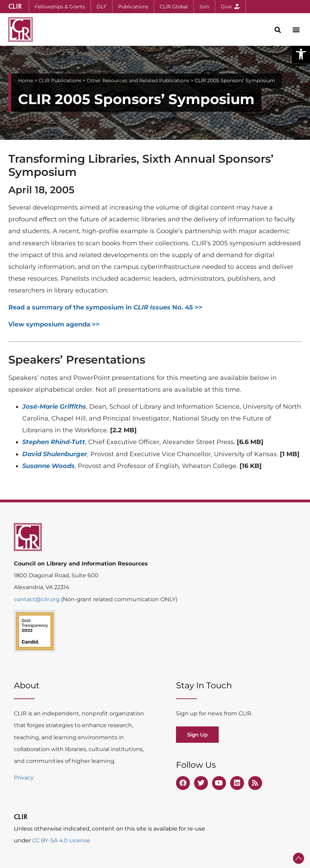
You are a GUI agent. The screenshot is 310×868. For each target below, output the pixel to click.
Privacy (24, 778)
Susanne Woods (48, 466)
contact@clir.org (37, 599)
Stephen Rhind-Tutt (54, 442)
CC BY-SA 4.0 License (61, 840)
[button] (301, 54)
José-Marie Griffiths (54, 407)
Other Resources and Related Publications (138, 80)
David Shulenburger (55, 454)
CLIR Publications (60, 80)
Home (26, 80)
